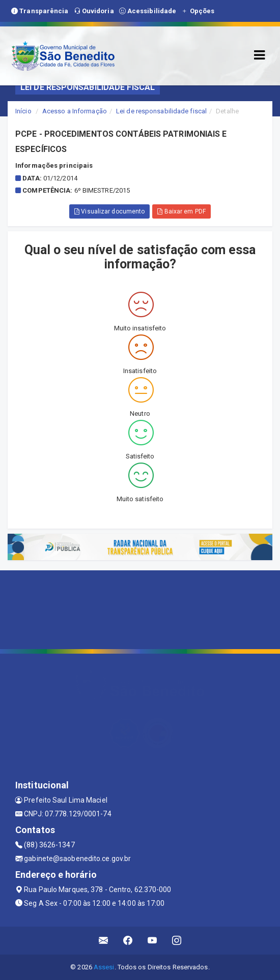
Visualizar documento (109, 211)
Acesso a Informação (75, 111)
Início (23, 111)
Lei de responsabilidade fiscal (161, 111)
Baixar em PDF (181, 211)
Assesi (104, 967)
